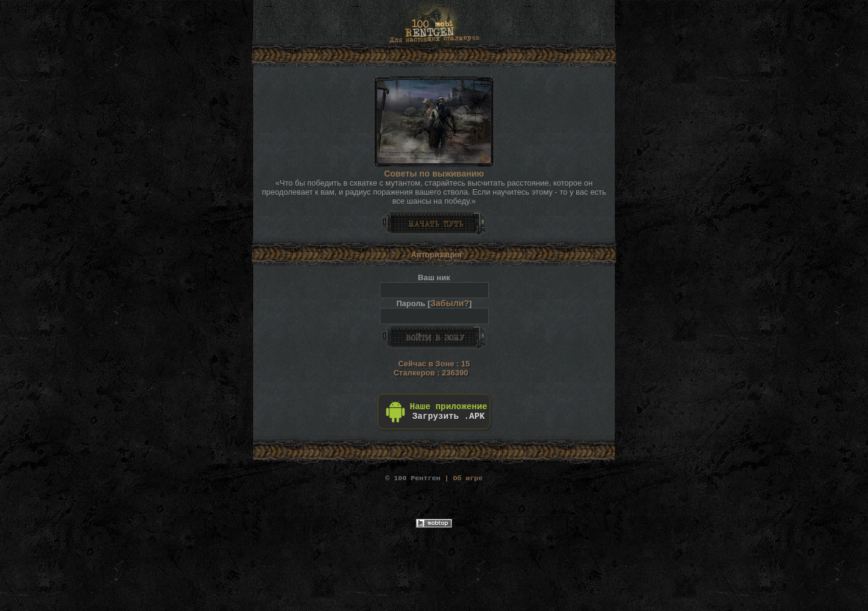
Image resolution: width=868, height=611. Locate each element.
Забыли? (450, 303)
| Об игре (434, 478)
